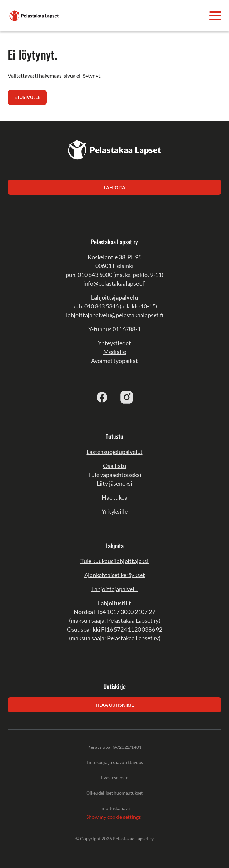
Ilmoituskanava (114, 808)
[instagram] (127, 397)
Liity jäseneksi (114, 483)
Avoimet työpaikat (114, 361)
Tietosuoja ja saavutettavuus (115, 762)
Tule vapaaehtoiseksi (115, 475)
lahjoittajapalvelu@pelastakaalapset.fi (115, 315)
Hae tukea (114, 497)
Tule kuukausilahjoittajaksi (114, 561)
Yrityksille (115, 511)
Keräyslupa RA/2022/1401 (114, 747)
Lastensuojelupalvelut (115, 452)
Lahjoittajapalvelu (114, 589)
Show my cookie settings (114, 817)
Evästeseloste (115, 778)
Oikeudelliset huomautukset (114, 793)
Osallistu (115, 466)
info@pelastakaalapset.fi (114, 283)
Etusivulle (27, 97)
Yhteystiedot (114, 343)
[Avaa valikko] (215, 16)
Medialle (115, 352)
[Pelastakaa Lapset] (34, 15)
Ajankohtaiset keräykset (115, 575)
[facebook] (102, 397)
